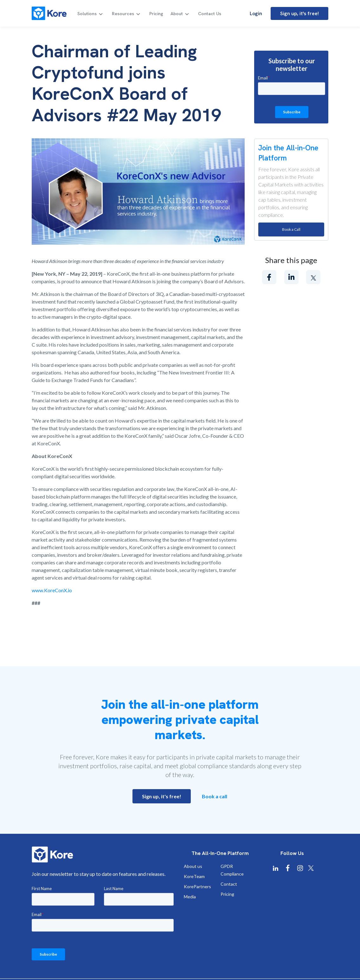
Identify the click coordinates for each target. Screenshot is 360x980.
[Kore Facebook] (288, 868)
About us (193, 866)
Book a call (215, 796)
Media (190, 897)
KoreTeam (194, 876)
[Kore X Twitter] (311, 868)
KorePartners (197, 886)
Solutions (87, 14)
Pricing (156, 14)
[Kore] (49, 13)
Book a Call (291, 229)
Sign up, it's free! (299, 13)
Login (256, 13)
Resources (123, 14)
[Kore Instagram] (300, 868)
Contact (229, 884)
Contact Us (210, 14)
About (177, 14)
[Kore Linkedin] (275, 868)
